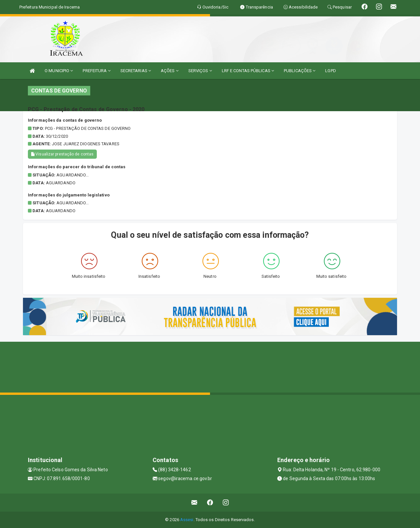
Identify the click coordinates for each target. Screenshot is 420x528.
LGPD (330, 71)
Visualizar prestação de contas (62, 154)
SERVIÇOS (200, 71)
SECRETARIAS (136, 71)
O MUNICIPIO (59, 71)
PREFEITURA (96, 71)
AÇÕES (170, 71)
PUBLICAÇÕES (300, 71)
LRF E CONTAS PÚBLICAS (248, 71)
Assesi (187, 520)
